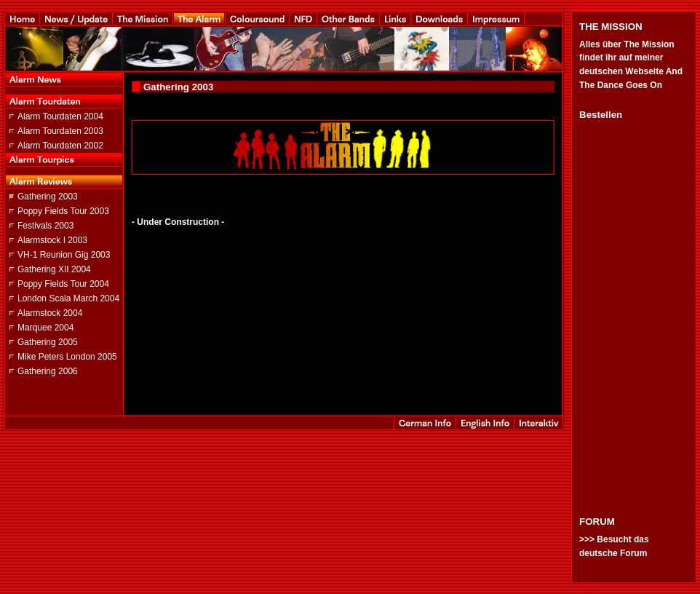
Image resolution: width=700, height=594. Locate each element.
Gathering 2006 (48, 371)
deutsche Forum (613, 553)
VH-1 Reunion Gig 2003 (64, 255)
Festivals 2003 (45, 226)
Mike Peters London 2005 (67, 357)
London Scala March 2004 (68, 298)
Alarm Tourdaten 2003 (60, 131)
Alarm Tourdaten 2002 (60, 146)
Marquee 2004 (45, 328)
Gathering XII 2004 (54, 269)
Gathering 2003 (48, 197)
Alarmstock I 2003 (52, 240)
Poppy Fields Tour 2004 (63, 284)
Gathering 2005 (48, 342)
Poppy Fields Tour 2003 (63, 211)
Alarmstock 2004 (50, 313)
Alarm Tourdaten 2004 (60, 116)
